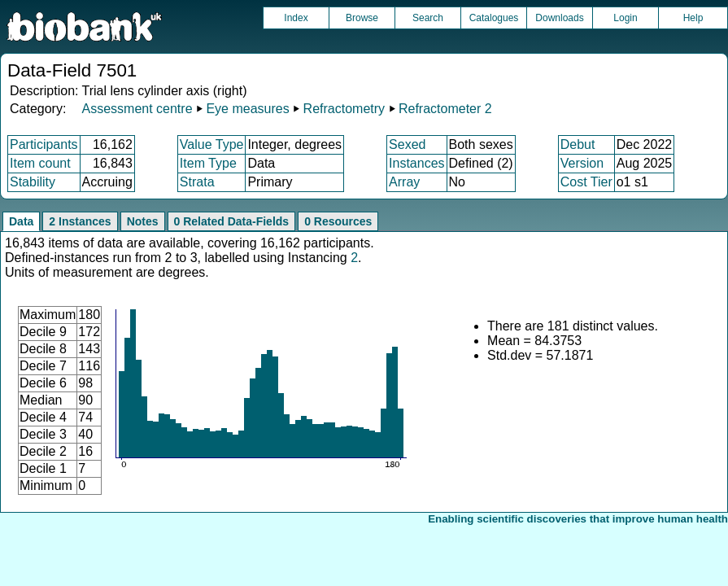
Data (21, 221)
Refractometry (344, 109)
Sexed (407, 144)
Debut (578, 144)
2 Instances (80, 221)
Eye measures (247, 109)
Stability (33, 182)
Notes (143, 221)
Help (693, 18)
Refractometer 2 (445, 109)
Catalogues (494, 18)
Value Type (212, 144)
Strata (197, 182)
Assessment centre (137, 109)
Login (625, 18)
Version (582, 163)
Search (428, 18)
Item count (40, 163)
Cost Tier (586, 182)
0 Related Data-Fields (232, 221)
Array (404, 182)
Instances (416, 163)
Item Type (208, 163)
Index (296, 18)
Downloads (559, 18)
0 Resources (338, 221)
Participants (44, 144)
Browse (362, 18)
